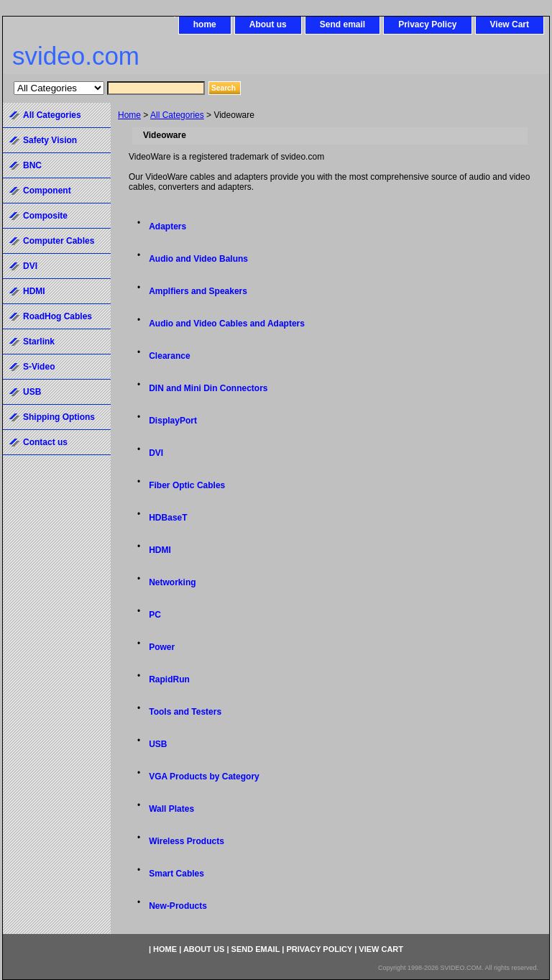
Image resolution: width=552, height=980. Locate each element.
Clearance (169, 356)
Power (162, 647)
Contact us (45, 442)
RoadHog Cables (57, 316)
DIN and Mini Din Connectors (208, 388)
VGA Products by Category (204, 777)
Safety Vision (50, 140)
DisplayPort (173, 421)
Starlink (39, 342)
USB (158, 744)
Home (129, 115)
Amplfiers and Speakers (198, 291)
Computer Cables (59, 241)
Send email (342, 24)
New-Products (178, 906)
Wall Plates (171, 809)
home (205, 24)
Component (47, 191)
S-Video (39, 367)
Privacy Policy (427, 24)
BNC (32, 165)
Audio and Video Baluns (198, 259)
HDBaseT (168, 518)
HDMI (160, 550)
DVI (156, 453)
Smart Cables (176, 874)
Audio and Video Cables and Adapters (227, 324)
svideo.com (76, 56)
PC (155, 615)
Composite (45, 216)
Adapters (167, 226)
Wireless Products (187, 841)
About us (268, 24)
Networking (172, 582)
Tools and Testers (185, 712)
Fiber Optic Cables (187, 485)
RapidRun (169, 679)
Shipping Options (59, 417)
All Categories (177, 115)
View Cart (510, 24)
